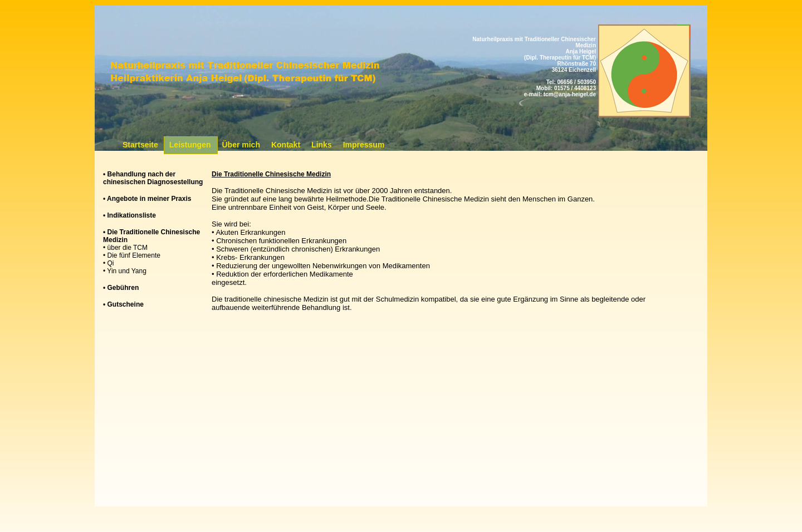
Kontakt (286, 145)
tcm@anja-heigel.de (570, 94)
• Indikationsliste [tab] (129, 215)
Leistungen (190, 145)
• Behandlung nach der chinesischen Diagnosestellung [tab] (153, 178)
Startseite (140, 145)
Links (322, 145)
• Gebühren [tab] (121, 288)
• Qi (109, 263)
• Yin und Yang (125, 271)
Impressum (364, 145)
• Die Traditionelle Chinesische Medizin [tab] (151, 236)
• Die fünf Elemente (132, 255)
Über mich (241, 145)
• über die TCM (125, 248)
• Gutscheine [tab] (123, 304)
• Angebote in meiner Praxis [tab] (147, 199)
